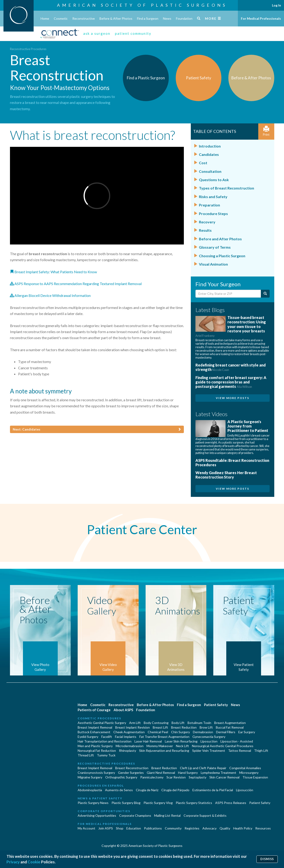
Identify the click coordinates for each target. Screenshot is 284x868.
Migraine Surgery (90, 777)
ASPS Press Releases (231, 803)
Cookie (34, 862)
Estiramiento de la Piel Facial (213, 790)
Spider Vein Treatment (209, 751)
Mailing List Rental (167, 815)
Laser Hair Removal (148, 741)
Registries (192, 828)
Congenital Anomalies (245, 768)
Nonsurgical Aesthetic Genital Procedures (223, 746)
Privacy (13, 862)
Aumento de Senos (119, 790)
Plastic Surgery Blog (126, 803)
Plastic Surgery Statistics (194, 803)
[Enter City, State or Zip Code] (228, 294)
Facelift (107, 737)
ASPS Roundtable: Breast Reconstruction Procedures (232, 463)
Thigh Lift (261, 751)
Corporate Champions (135, 815)
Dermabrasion (203, 732)
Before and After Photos (220, 239)
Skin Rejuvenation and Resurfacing (164, 751)
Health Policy (243, 828)
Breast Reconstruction (132, 768)
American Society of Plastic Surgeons (142, 5)
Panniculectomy (152, 777)
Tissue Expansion (255, 777)
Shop (120, 828)
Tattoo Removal (240, 751)
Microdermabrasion (130, 746)
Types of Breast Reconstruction (227, 188)
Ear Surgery (247, 732)
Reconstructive (84, 18)
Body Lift (178, 723)
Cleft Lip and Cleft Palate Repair (203, 768)
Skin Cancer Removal (224, 777)
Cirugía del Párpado (175, 790)
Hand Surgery (188, 773)
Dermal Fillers (226, 732)
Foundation (184, 18)
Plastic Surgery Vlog (158, 803)
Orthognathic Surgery (121, 777)
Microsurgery (249, 773)
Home (45, 18)
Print (266, 131)
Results (205, 230)
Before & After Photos (116, 18)
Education (134, 828)
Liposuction (209, 741)
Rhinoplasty (128, 751)
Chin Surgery (180, 732)
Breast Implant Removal (95, 727)
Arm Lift (135, 723)
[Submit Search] (265, 294)
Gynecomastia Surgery (209, 737)
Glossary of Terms (215, 247)
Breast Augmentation (230, 723)
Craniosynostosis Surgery (96, 773)
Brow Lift (206, 727)
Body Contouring (156, 723)
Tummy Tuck (106, 755)
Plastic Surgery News (93, 803)
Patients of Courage (94, 710)
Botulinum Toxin (199, 723)
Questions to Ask (214, 180)
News (167, 18)
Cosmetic (61, 18)
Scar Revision (176, 777)
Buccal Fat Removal (230, 727)
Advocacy (209, 828)
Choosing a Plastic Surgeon (222, 256)
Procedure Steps (213, 214)
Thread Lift (86, 755)
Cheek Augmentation (129, 732)
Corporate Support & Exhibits (205, 815)
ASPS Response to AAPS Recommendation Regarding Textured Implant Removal (76, 284)
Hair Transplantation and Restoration (105, 741)
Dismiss (267, 859)
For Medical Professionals (261, 18)
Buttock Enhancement (94, 732)
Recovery (207, 222)
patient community (133, 33)
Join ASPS (106, 828)
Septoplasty (198, 777)
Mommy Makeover (160, 746)
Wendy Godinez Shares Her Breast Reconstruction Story (226, 475)
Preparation (209, 205)
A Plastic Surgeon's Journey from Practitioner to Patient (248, 426)
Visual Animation (213, 264)
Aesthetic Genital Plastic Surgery (102, 723)
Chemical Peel (158, 732)
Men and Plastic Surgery (95, 746)
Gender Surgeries (131, 773)
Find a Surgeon (148, 18)
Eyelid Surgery (88, 737)
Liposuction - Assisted (237, 741)
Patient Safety (216, 705)
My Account (86, 828)
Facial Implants (126, 737)
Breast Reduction (184, 727)
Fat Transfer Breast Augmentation (164, 737)
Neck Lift (182, 746)
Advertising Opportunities (97, 815)
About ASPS (123, 710)
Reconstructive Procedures (28, 49)
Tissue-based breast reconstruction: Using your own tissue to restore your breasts (231, 326)
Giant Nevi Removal (161, 773)
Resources (263, 828)
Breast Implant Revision (132, 727)
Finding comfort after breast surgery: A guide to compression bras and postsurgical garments (231, 382)
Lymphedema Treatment (219, 773)
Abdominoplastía (90, 790)
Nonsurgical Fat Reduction (97, 751)
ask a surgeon (97, 33)
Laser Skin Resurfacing (181, 741)
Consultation (210, 171)
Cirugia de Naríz (147, 790)
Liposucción (245, 790)
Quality (225, 828)
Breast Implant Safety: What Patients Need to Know (53, 272)
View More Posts (233, 398)
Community (173, 828)
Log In (276, 5)
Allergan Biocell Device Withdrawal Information (50, 295)
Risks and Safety (213, 197)
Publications (153, 828)
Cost (203, 163)
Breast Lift (160, 727)
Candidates (209, 154)
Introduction (210, 146)
